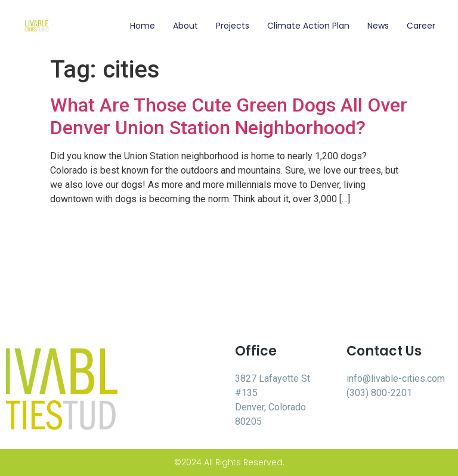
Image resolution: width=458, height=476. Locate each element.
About (185, 26)
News (378, 26)
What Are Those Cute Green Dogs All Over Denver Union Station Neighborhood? (229, 116)
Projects (233, 26)
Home (143, 26)
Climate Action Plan (308, 26)
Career (421, 26)
